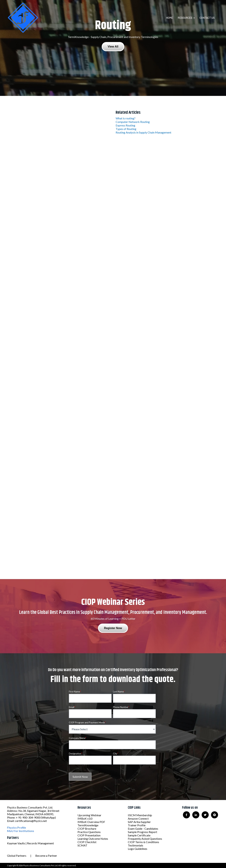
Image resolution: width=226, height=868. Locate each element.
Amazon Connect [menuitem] (138, 818)
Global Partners (17, 856)
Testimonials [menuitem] (136, 845)
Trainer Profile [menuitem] (137, 825)
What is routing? (126, 118)
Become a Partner (46, 856)
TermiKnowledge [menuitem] (88, 825)
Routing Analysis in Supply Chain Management (143, 132)
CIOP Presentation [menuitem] (89, 835)
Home (169, 18)
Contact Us (207, 18)
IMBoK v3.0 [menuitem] (85, 818)
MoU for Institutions (21, 831)
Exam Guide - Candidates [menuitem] (143, 829)
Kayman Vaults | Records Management (30, 843)
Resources (185, 18)
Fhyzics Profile (17, 827)
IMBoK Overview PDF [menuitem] (91, 822)
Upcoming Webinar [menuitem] (89, 815)
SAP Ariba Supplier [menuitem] (139, 822)
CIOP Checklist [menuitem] (87, 842)
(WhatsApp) (48, 817)
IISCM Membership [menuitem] (140, 815)
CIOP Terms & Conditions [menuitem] (143, 842)
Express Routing (125, 125)
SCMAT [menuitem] (82, 845)
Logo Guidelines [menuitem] (138, 849)
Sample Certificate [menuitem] (139, 835)
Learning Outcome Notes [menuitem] (93, 839)
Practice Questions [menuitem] (89, 832)
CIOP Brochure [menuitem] (87, 829)
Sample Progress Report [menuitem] (142, 832)
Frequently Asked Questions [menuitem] (145, 839)
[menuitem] (172, 18)
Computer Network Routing (133, 122)
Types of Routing (126, 129)
